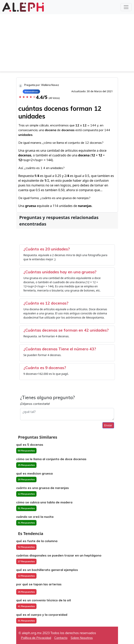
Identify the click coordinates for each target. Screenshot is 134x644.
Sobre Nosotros (82, 638)
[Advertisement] (67, 44)
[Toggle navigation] (126, 7)
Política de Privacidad (36, 638)
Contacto (61, 638)
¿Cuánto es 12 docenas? (46, 303)
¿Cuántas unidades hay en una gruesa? (60, 272)
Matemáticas (31, 92)
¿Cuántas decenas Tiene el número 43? (60, 349)
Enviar (108, 425)
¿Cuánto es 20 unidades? (47, 249)
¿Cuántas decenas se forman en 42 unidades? (66, 330)
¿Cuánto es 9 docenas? (45, 368)
